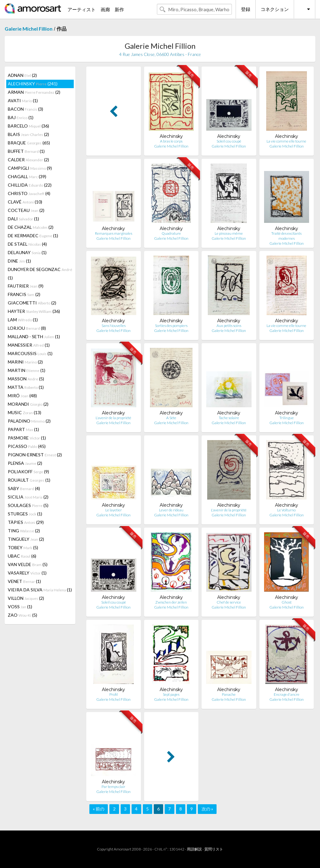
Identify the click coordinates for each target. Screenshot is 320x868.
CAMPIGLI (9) (30, 168)
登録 (246, 9)
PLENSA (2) (25, 463)
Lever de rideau (171, 510)
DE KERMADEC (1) (33, 236)
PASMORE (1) (27, 438)
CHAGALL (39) (27, 176)
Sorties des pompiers (171, 326)
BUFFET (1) (26, 151)
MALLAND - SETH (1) (34, 336)
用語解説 (194, 849)
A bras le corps (171, 141)
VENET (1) (24, 581)
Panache (229, 694)
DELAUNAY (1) (27, 252)
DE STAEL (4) (27, 244)
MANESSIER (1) (29, 345)
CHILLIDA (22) (30, 185)
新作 (119, 9)
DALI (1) (23, 219)
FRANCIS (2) (24, 294)
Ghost (287, 602)
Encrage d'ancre (287, 694)
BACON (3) (25, 109)
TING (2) (24, 531)
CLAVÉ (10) (25, 202)
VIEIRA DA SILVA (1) (40, 590)
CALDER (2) (28, 160)
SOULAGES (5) (28, 505)
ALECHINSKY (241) (33, 84)
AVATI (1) (23, 100)
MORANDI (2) (28, 404)
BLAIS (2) (28, 134)
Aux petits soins (229, 326)
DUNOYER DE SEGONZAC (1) (40, 273)
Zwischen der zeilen (171, 602)
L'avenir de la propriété (113, 418)
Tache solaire (229, 418)
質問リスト (214, 849)
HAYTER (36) (34, 311)
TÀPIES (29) (26, 522)
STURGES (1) (25, 514)
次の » (207, 809)
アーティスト (82, 9)
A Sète (171, 418)
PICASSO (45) (27, 446)
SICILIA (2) (28, 497)
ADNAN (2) (22, 75)
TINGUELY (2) (26, 539)
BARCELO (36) (28, 126)
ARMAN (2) (34, 92)
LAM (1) (23, 320)
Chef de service (229, 602)
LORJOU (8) (27, 328)
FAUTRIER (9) (26, 286)
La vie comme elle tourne (286, 141)
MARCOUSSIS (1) (30, 353)
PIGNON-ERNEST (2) (35, 455)
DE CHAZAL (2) (31, 227)
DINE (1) (19, 261)
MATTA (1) (26, 387)
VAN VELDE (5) (28, 564)
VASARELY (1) (27, 573)
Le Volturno (286, 510)
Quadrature (171, 233)
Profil (114, 694)
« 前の (99, 809)
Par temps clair (113, 787)
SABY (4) (24, 488)
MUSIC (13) (25, 412)
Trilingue (287, 418)
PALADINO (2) (29, 421)
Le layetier (114, 510)
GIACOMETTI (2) (32, 303)
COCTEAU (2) (26, 210)
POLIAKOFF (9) (28, 472)
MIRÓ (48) (22, 396)
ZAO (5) (22, 615)
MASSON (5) (26, 379)
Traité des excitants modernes (286, 236)
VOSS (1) (20, 607)
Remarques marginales (114, 233)
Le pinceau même (229, 233)
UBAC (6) (22, 556)
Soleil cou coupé (229, 141)
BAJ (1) (21, 117)
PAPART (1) (23, 429)
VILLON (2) (26, 598)
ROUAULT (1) (29, 480)
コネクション (275, 9)
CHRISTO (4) (29, 193)
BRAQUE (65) (29, 143)
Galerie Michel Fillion (29, 29)
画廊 (105, 9)
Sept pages (171, 694)
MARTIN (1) (27, 370)
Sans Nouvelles (114, 326)
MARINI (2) (25, 362)
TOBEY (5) (23, 547)
